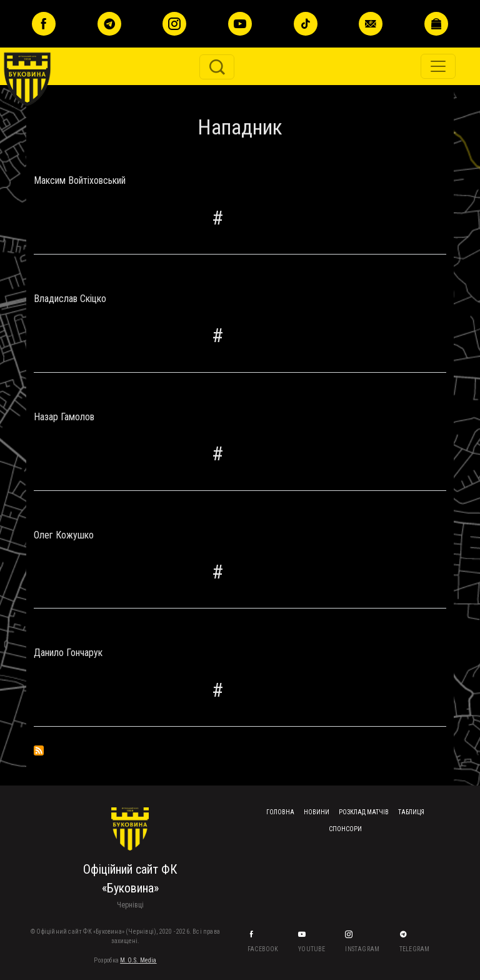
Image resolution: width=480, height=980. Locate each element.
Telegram (415, 949)
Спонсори (345, 829)
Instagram (363, 949)
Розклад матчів (364, 812)
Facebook (264, 949)
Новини (317, 812)
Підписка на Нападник (39, 750)
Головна (280, 812)
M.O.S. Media (138, 960)
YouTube (312, 949)
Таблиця (411, 812)
